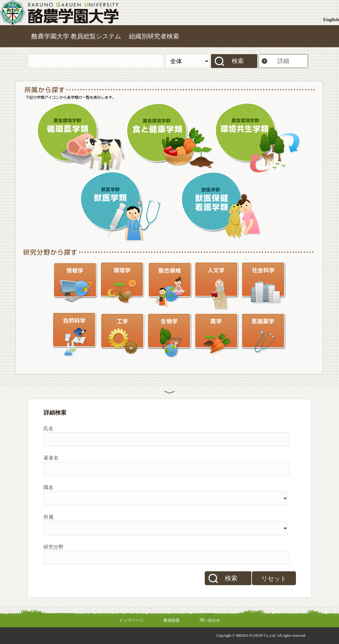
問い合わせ (210, 620)
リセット (274, 579)
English (331, 19)
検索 (238, 61)
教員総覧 (172, 620)
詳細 (283, 61)
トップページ (131, 620)
